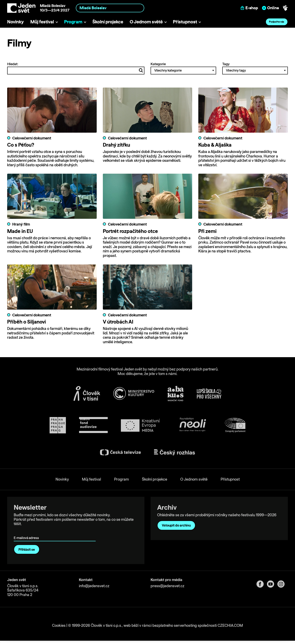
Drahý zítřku (116, 145)
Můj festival (42, 22)
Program (73, 22)
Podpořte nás (277, 22)
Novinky (15, 22)
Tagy (255, 68)
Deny (261, 631)
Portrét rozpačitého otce (130, 231)
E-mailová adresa (27, 532)
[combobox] (110, 8)
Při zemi (207, 231)
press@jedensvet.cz (167, 586)
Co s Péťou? (21, 145)
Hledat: (76, 68)
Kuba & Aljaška (215, 145)
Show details (63, 639)
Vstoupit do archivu (176, 525)
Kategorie (183, 68)
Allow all (261, 614)
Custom (261, 622)
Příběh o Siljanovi (27, 322)
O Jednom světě (146, 22)
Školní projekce (108, 22)
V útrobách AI (118, 322)
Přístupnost (185, 22)
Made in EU (20, 231)
